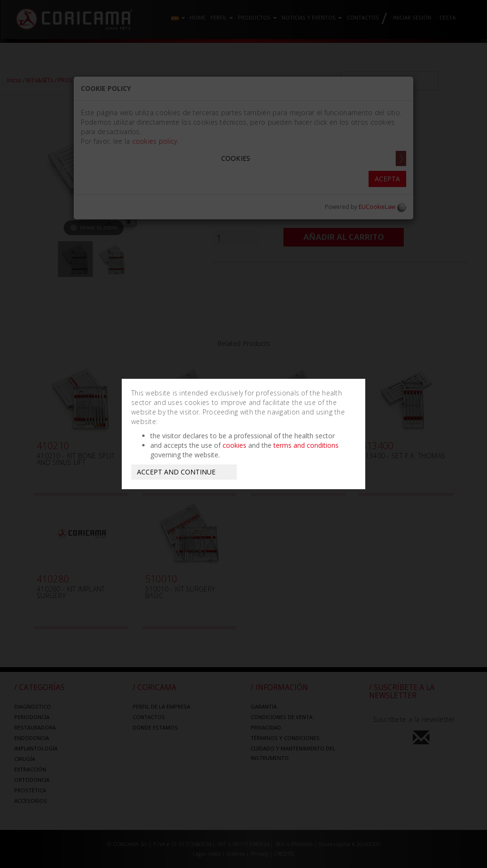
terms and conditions (306, 445)
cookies (234, 445)
